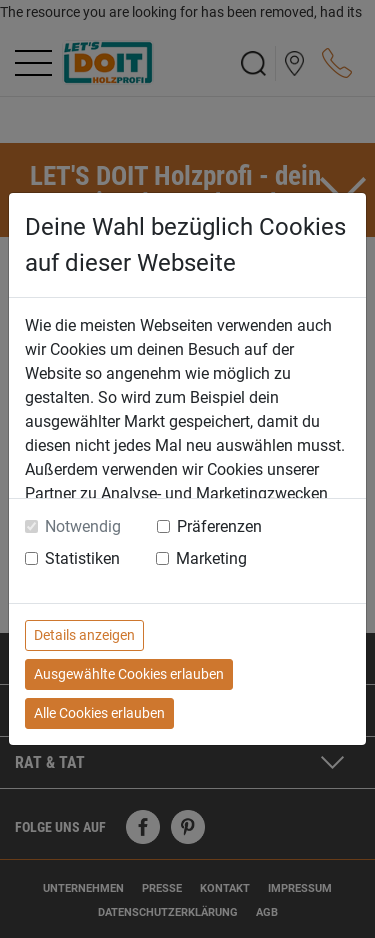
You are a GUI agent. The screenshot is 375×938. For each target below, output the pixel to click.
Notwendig (83, 526)
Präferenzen (219, 526)
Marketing (211, 558)
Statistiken (82, 558)
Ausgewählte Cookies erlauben (129, 674)
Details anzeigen (84, 635)
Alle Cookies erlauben (99, 713)
